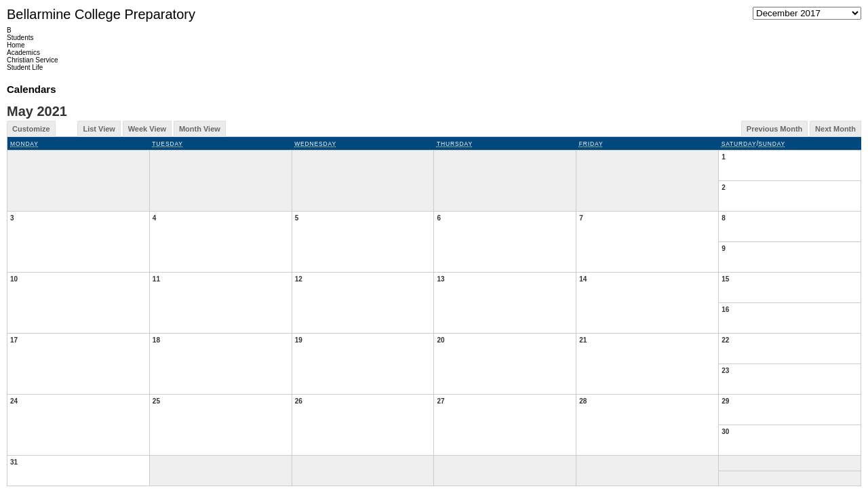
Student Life (25, 67)
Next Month (835, 129)
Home (16, 45)
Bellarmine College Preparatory (101, 14)
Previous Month (775, 129)
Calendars (32, 89)
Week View (147, 129)
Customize (31, 129)
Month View (200, 129)
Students (20, 38)
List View (99, 129)
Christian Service (33, 60)
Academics (23, 53)
